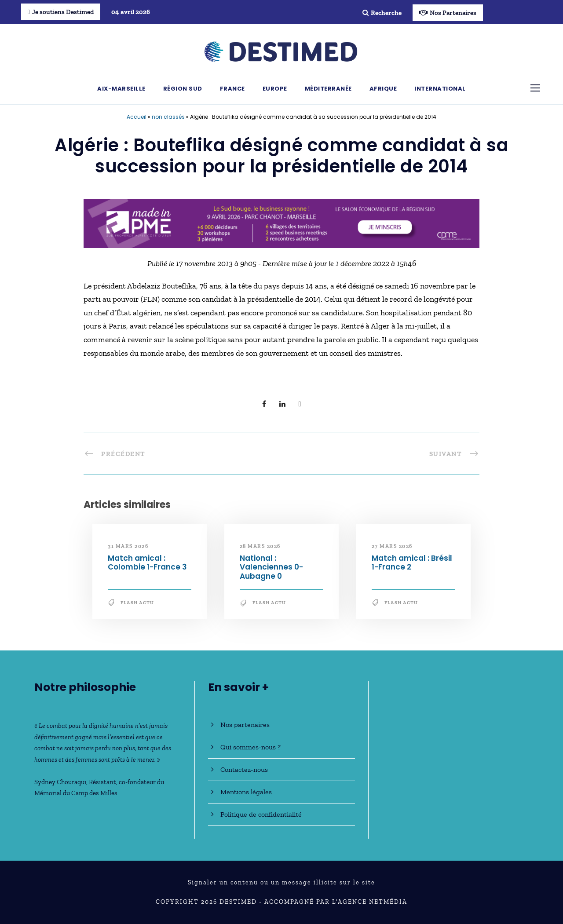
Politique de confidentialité (261, 814)
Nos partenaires (245, 725)
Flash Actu (137, 603)
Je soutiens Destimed (61, 12)
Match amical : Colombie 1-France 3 (147, 562)
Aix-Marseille (121, 89)
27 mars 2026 (392, 546)
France (232, 89)
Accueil (137, 117)
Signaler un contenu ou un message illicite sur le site (281, 882)
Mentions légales (246, 792)
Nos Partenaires (448, 13)
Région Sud (183, 89)
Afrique (383, 89)
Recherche (382, 13)
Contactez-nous (244, 769)
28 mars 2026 (260, 546)
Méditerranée (328, 89)
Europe (275, 89)
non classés (168, 117)
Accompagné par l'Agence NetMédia (336, 902)
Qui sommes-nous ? (250, 747)
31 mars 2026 (128, 546)
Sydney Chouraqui (60, 782)
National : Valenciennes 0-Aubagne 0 (271, 567)
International (440, 89)
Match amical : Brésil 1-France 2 (412, 562)
